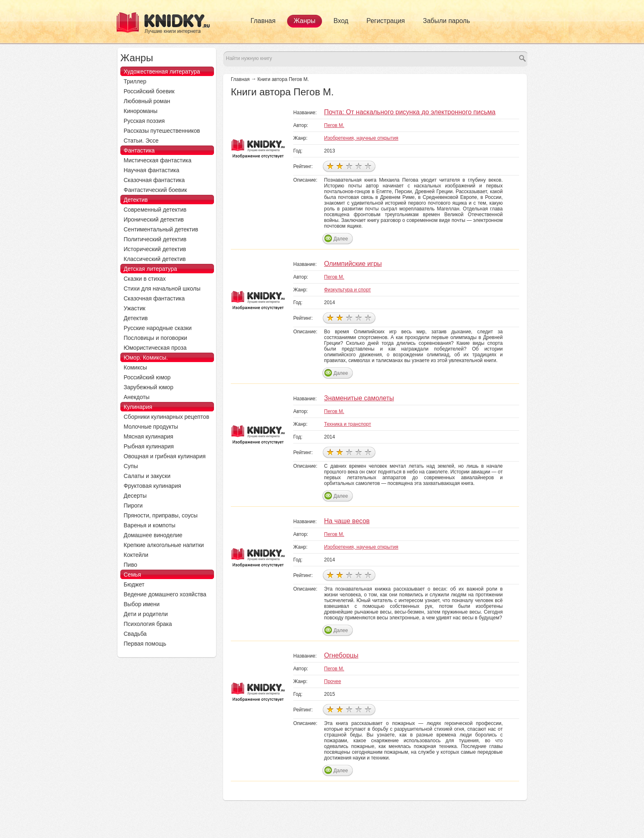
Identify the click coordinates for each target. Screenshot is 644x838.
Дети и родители (146, 614)
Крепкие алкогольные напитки (164, 545)
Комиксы (135, 367)
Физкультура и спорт (347, 290)
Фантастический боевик (155, 190)
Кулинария (138, 407)
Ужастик (135, 308)
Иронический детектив (154, 219)
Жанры (305, 21)
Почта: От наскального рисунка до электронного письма (410, 112)
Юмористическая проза (155, 348)
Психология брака (148, 624)
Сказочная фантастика (154, 180)
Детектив (136, 200)
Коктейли (136, 555)
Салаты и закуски (147, 476)
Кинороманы (140, 111)
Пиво (130, 565)
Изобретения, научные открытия (361, 138)
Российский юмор (147, 377)
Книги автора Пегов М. (283, 79)
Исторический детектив (155, 249)
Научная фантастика (152, 170)
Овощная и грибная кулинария (165, 456)
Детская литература (150, 269)
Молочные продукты (151, 427)
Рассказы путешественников (162, 131)
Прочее (332, 681)
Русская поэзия (144, 121)
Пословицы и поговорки (155, 338)
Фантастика (139, 150)
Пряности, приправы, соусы (161, 515)
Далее (341, 239)
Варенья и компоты (149, 525)
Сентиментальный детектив (161, 229)
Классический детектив (155, 259)
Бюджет (134, 584)
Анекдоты (137, 397)
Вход (341, 21)
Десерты (135, 496)
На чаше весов (347, 521)
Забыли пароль (447, 21)
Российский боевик (149, 91)
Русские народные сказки (158, 328)
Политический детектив (155, 239)
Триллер (135, 81)
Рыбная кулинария (149, 446)
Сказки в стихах (145, 279)
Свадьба (135, 634)
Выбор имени (142, 604)
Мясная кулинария (148, 436)
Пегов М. (334, 125)
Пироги (133, 506)
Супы (131, 466)
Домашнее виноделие (153, 535)
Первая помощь (145, 644)
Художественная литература (162, 72)
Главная (263, 21)
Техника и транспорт (348, 424)
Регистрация (386, 21)
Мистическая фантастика (158, 160)
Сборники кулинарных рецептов (166, 417)
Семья (132, 575)
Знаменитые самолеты (359, 398)
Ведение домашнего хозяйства (165, 594)
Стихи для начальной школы (162, 289)
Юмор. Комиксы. (146, 358)
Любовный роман (147, 101)
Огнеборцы (341, 655)
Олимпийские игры (353, 264)
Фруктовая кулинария (152, 486)
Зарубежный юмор (148, 387)
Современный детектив (155, 210)
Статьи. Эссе (141, 141)
